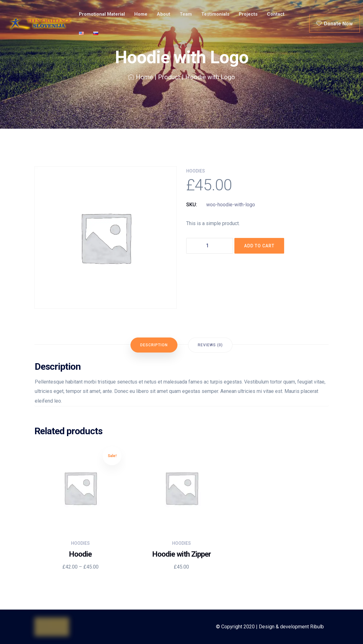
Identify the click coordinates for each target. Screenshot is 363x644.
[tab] (154, 345)
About (164, 14)
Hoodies (196, 171)
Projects (248, 14)
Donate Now (335, 24)
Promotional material (102, 14)
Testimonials (215, 14)
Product (169, 77)
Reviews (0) (210, 345)
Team (186, 14)
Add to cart (259, 246)
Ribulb (317, 627)
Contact (276, 14)
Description (154, 345)
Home (141, 14)
